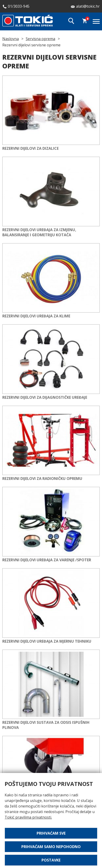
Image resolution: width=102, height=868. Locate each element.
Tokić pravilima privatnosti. (28, 817)
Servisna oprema (40, 39)
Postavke (51, 860)
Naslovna (11, 39)
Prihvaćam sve (51, 833)
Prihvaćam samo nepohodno (51, 847)
